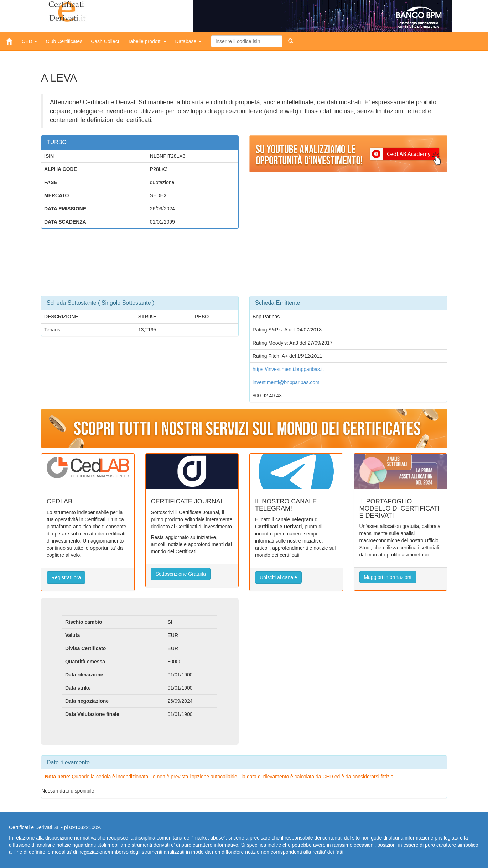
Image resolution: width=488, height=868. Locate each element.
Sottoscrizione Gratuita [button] (181, 574)
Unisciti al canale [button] (278, 577)
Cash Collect (105, 41)
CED (29, 41)
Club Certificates (64, 41)
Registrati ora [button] (66, 577)
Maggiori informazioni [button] (388, 577)
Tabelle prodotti (147, 41)
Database (188, 41)
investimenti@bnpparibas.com (286, 382)
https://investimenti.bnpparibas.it (288, 369)
